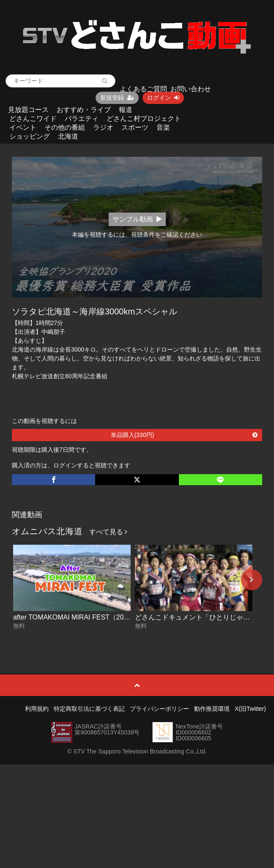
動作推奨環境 (212, 709)
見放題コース (28, 110)
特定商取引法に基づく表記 (89, 709)
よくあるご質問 (143, 89)
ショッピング (30, 136)
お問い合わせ (191, 89)
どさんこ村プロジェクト (144, 119)
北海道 (68, 136)
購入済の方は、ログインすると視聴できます (71, 465)
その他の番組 (65, 127)
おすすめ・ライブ (84, 110)
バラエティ (82, 119)
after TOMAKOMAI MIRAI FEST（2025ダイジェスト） (96, 617)
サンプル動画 (137, 219)
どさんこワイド (33, 119)
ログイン (163, 98)
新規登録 (117, 98)
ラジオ (103, 127)
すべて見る (108, 532)
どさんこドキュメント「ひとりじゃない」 (199, 617)
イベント (23, 127)
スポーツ (135, 127)
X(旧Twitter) (250, 709)
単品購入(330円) (184, 435)
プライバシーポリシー (159, 709)
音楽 (163, 127)
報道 (126, 110)
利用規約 (37, 709)
